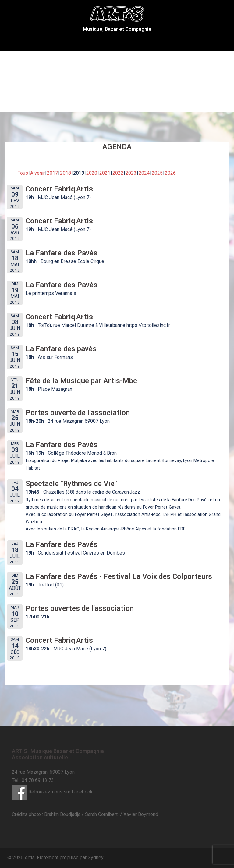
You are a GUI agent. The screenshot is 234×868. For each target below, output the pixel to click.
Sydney (96, 857)
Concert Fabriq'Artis (59, 189)
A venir (37, 173)
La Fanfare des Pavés (62, 253)
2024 (144, 173)
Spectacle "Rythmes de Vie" (71, 484)
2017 (52, 173)
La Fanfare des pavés (61, 349)
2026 (170, 173)
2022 (118, 173)
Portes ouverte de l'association (78, 413)
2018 (66, 173)
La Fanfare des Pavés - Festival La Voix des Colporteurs (119, 576)
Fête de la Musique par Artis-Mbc (81, 381)
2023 (131, 173)
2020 (92, 173)
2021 (105, 173)
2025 (157, 173)
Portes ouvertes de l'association (80, 608)
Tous (23, 173)
